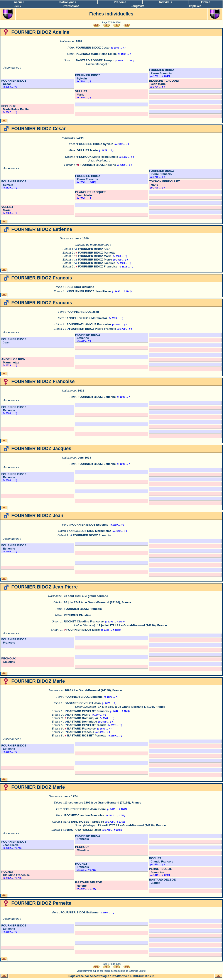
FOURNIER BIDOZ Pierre (95, 260)
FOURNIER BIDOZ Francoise (98, 266)
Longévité (138, 6)
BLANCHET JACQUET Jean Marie (164, 82)
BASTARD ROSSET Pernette (87, 735)
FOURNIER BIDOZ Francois (92, 535)
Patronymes (68, 2)
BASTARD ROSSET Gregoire (84, 822)
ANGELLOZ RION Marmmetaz (87, 318)
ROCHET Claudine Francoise (84, 621)
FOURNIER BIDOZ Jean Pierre (90, 291)
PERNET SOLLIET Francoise (161, 871)
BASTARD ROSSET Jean (84, 830)
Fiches (206, 2)
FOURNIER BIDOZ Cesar (93, 48)
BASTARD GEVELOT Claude (87, 725)
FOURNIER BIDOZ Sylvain (95, 144)
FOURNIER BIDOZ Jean (94, 249)
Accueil (19, 2)
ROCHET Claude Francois (161, 860)
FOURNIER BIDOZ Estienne (88, 336)
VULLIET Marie (81, 93)
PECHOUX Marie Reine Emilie (96, 54)
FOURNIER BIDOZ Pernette (97, 253)
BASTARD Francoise (81, 729)
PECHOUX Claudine (80, 287)
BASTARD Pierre (79, 715)
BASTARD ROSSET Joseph (95, 60)
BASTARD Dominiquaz (83, 718)
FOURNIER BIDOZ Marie (95, 256)
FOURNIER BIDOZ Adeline (98, 165)
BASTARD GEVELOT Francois (88, 711)
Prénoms (120, 2)
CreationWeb (120, 976)
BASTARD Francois (80, 732)
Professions (71, 6)
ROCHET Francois (82, 865)
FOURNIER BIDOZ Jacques (97, 263)
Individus (166, 2)
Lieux (18, 6)
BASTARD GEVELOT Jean (83, 703)
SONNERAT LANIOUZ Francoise (89, 324)
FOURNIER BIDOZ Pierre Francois (161, 72)
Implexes (195, 6)
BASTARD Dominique (82, 722)
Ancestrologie (99, 976)
